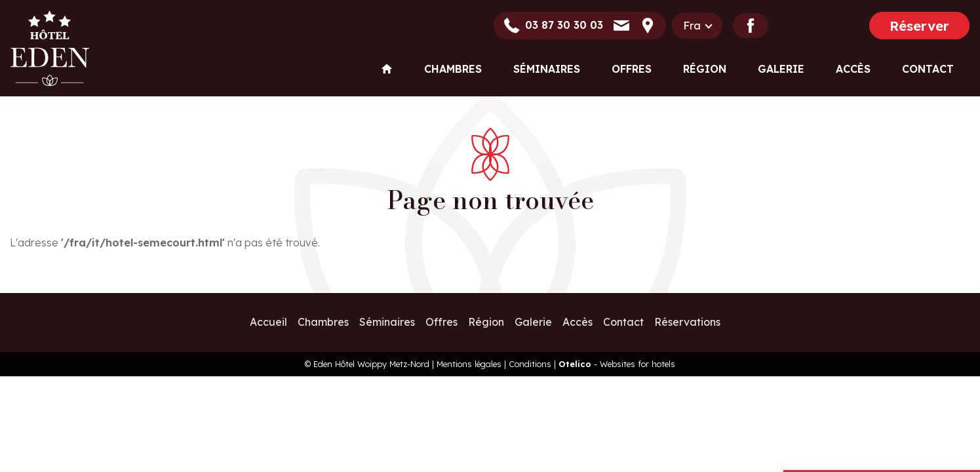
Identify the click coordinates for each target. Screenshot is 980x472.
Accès (853, 69)
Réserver (919, 26)
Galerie (781, 69)
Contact (928, 69)
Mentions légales (469, 364)
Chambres (453, 69)
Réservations (687, 322)
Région (705, 69)
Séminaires (547, 69)
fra (692, 26)
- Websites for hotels (617, 364)
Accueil (268, 322)
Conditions (530, 364)
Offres (632, 69)
